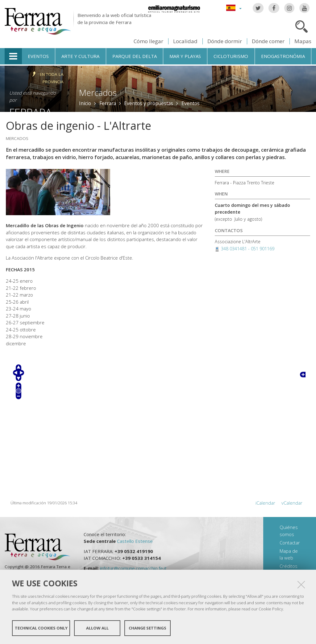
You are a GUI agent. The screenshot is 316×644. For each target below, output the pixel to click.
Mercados (98, 93)
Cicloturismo (231, 56)
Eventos (38, 56)
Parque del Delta (135, 56)
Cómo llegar (148, 41)
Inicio (85, 103)
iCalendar (265, 503)
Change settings (148, 628)
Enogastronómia (283, 56)
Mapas (303, 41)
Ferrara (108, 103)
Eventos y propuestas (149, 103)
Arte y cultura (80, 56)
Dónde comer (268, 41)
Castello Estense (135, 541)
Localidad (185, 41)
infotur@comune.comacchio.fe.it (133, 568)
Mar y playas (185, 56)
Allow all (97, 628)
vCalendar (292, 503)
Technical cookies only (41, 628)
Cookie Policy (271, 609)
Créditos (289, 566)
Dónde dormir (225, 41)
